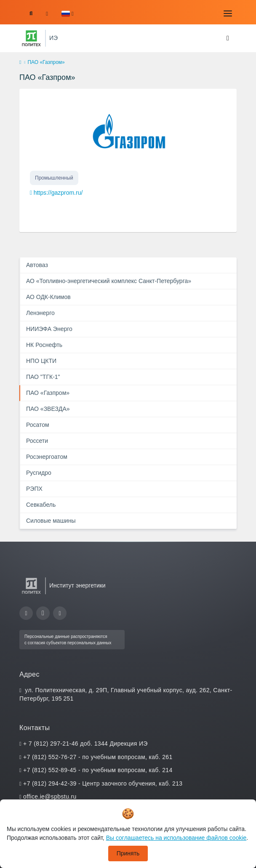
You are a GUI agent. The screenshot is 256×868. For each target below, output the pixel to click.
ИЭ (53, 38)
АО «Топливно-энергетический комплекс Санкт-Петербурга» (109, 281)
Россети (37, 441)
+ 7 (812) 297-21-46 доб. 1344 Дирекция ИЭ (85, 744)
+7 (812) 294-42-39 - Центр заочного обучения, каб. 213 (103, 783)
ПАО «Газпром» (48, 393)
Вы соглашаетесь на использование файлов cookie (176, 838)
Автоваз (37, 265)
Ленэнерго (40, 313)
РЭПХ (34, 489)
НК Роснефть (44, 345)
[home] (20, 63)
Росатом (38, 425)
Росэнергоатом (47, 457)
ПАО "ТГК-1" (43, 377)
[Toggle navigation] (228, 13)
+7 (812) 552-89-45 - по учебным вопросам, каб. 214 (98, 770)
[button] (68, 14)
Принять (128, 853)
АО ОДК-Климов (48, 297)
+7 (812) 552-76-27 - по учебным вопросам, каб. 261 (98, 757)
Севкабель (41, 505)
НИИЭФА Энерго (49, 329)
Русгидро (39, 473)
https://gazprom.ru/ (58, 193)
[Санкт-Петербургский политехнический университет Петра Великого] (31, 38)
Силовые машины (51, 521)
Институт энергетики (77, 585)
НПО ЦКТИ (41, 361)
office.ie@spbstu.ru (50, 797)
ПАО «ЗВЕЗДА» (48, 409)
